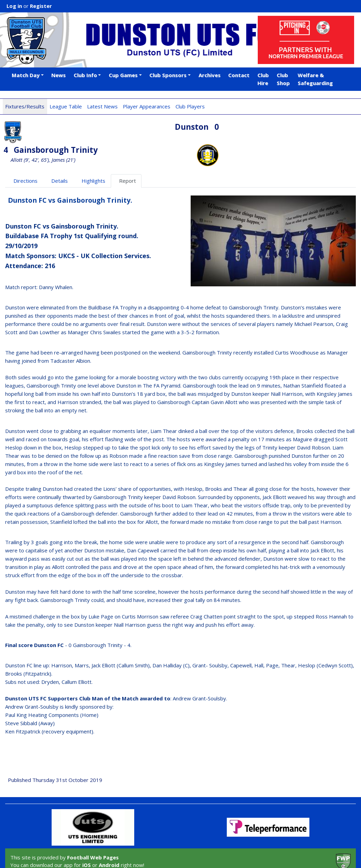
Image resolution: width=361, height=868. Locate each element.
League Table (66, 106)
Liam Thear (164, 407)
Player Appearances (147, 106)
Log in (14, 6)
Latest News (102, 106)
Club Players (190, 106)
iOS (87, 842)
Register (41, 6)
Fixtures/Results (25, 106)
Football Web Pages (93, 834)
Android (109, 842)
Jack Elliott (274, 474)
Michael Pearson (314, 301)
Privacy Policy (82, 855)
